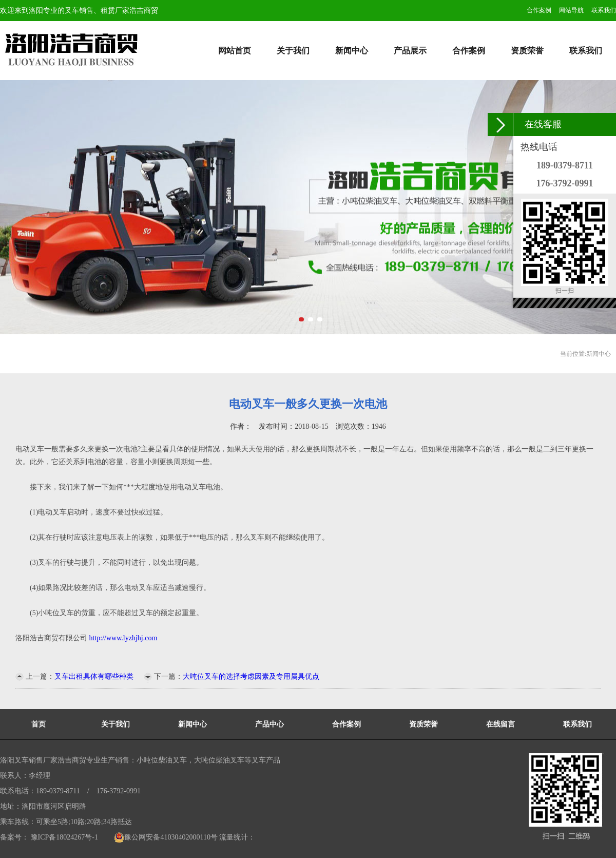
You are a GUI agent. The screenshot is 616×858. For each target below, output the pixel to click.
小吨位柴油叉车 (162, 760)
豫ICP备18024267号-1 (63, 837)
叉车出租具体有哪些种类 (94, 676)
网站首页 (235, 51)
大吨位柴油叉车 (219, 760)
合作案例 (539, 10)
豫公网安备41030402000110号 (166, 837)
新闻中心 (352, 51)
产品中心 (269, 724)
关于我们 (293, 51)
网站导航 (571, 10)
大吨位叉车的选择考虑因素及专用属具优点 (251, 676)
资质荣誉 (527, 51)
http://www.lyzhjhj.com (123, 638)
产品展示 (410, 51)
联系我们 (604, 10)
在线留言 (500, 724)
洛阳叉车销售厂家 (29, 760)
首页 (38, 724)
